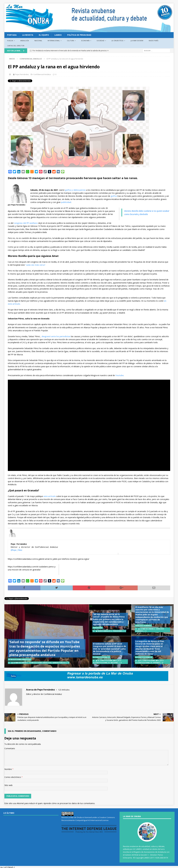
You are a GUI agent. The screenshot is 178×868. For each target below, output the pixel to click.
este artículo (50, 496)
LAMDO (58, 35)
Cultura (70, 41)
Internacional (54, 41)
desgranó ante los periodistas (56, 336)
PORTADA (12, 35)
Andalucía (25, 41)
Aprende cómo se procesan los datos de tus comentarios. (69, 803)
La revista (28, 35)
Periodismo (118, 631)
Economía (85, 41)
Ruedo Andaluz (104, 631)
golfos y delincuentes (75, 190)
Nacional (38, 41)
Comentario (10, 748)
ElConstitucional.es (101, 663)
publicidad (66, 202)
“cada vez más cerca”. (36, 265)
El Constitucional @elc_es (109, 661)
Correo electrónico (13, 777)
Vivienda (156, 663)
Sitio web (8, 785)
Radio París (154, 41)
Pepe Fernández (22, 74)
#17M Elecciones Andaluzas (40, 663)
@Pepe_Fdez (16, 550)
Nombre (8, 769)
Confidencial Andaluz (42, 74)
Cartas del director (16, 46)
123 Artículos (64, 690)
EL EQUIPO (44, 35)
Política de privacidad (79, 35)
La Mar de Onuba (20, 663)
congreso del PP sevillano (26, 223)
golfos (114, 196)
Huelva (10, 41)
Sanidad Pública (59, 663)
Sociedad (100, 41)
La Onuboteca (117, 41)
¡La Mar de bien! (137, 41)
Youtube (119, 375)
